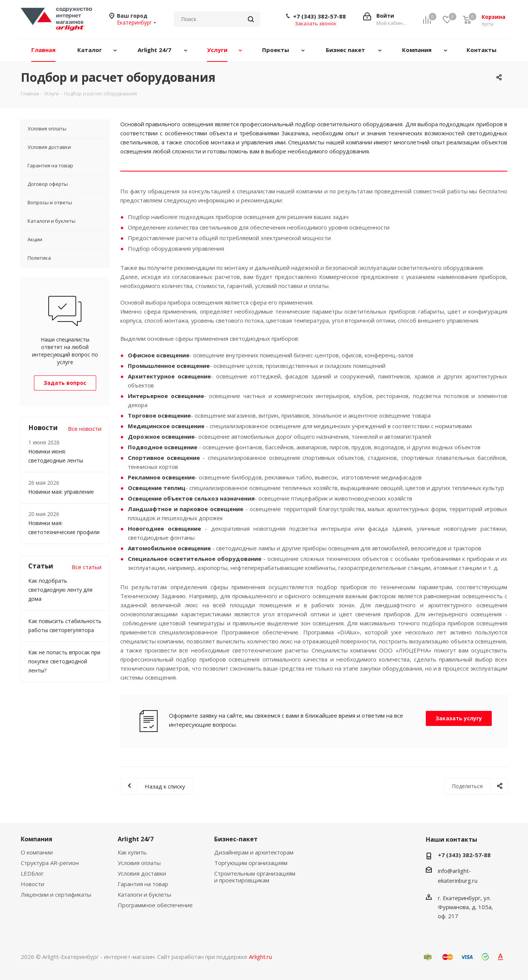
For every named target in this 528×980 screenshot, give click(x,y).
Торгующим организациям (251, 863)
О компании (37, 852)
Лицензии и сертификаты (56, 894)
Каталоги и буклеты (144, 894)
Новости (32, 884)
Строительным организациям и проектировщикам (255, 877)
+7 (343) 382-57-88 (319, 16)
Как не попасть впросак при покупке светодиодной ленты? (64, 661)
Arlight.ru (260, 957)
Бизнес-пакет (236, 839)
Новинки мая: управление (61, 492)
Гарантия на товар (143, 884)
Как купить (132, 852)
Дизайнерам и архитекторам (254, 852)
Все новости (85, 429)
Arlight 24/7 (136, 839)
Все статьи (87, 567)
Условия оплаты (139, 863)
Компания (37, 839)
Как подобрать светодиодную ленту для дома (60, 590)
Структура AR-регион (50, 863)
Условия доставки (142, 873)
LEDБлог (32, 873)
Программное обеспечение (155, 905)
